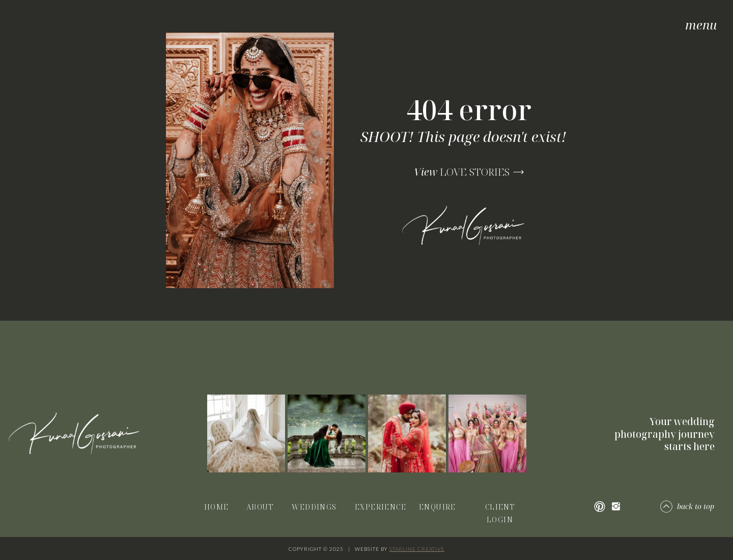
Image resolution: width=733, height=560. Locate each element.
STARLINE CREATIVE (417, 549)
